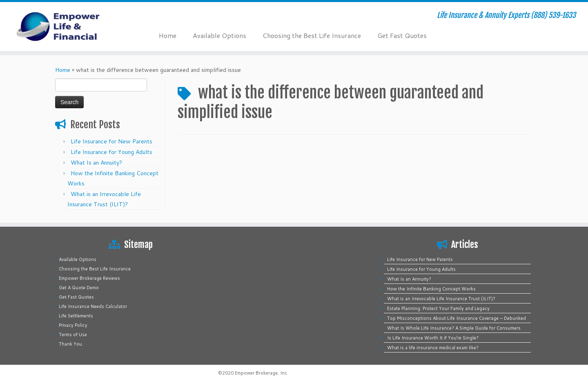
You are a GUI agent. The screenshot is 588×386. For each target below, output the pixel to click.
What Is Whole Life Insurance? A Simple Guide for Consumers (454, 328)
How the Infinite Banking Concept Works (431, 289)
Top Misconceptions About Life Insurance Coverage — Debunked (457, 318)
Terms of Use (73, 335)
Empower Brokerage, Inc (261, 373)
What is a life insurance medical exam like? (433, 348)
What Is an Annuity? (96, 163)
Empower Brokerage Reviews (89, 278)
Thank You (70, 344)
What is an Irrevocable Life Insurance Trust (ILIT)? (441, 299)
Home (168, 35)
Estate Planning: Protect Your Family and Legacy (438, 308)
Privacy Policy (73, 325)
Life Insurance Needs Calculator (93, 306)
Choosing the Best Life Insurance (312, 35)
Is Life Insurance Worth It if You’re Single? (433, 338)
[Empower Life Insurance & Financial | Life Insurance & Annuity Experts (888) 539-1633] (68, 27)
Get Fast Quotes (402, 35)
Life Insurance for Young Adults (111, 152)
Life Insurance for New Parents (111, 141)
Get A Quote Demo (79, 288)
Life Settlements (76, 316)
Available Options (219, 35)
